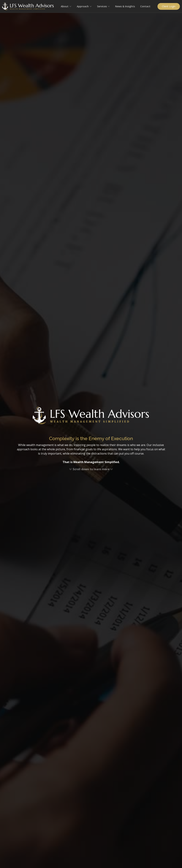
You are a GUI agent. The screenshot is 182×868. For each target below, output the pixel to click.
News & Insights (125, 6)
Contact (145, 6)
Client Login (169, 6)
